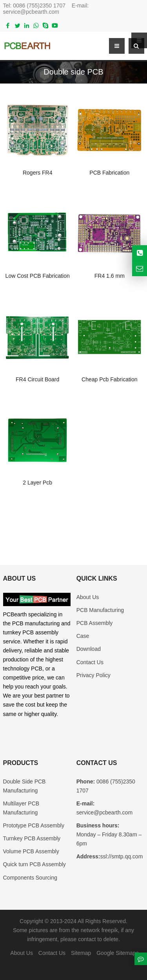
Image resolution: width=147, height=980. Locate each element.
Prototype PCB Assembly (34, 825)
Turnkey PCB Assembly (32, 838)
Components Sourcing (30, 878)
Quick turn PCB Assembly (34, 864)
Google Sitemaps (117, 953)
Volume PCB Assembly (31, 851)
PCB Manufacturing (100, 610)
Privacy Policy (93, 675)
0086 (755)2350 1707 (39, 5)
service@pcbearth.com (31, 12)
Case (83, 636)
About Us (88, 597)
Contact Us (90, 662)
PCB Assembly (95, 623)
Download (89, 649)
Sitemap (81, 953)
